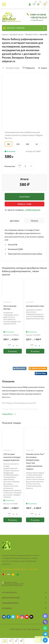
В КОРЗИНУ (24, 197)
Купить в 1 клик (25, 204)
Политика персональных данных (14, 569)
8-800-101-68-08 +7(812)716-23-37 (39, 16)
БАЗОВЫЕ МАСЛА (16, 34)
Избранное (29, 68)
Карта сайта (34, 569)
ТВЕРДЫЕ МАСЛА (31, 34)
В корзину (13, 351)
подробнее (9, 414)
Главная (5, 34)
